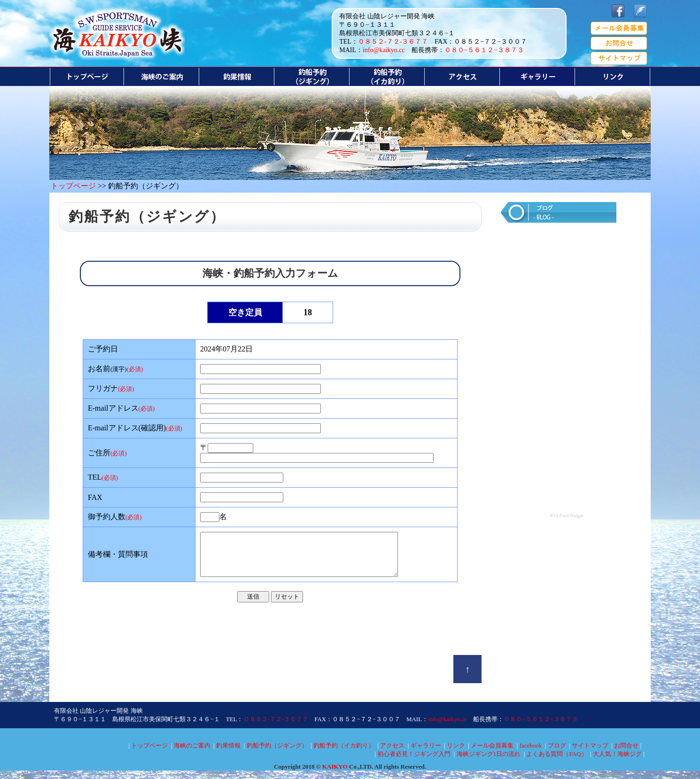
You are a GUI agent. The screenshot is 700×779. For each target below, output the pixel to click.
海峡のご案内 (192, 754)
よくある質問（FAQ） (556, 762)
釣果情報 (228, 754)
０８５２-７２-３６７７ (393, 42)
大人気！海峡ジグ (617, 762)
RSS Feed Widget (566, 516)
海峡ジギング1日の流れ (489, 762)
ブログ (557, 754)
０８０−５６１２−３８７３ (484, 50)
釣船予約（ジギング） (277, 754)
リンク (456, 754)
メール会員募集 (492, 754)
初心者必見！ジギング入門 (414, 762)
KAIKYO (335, 775)
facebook (531, 754)
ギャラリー (426, 754)
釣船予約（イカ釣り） (344, 754)
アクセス (392, 754)
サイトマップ (590, 754)
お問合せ (626, 754)
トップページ (73, 186)
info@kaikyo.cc (384, 50)
